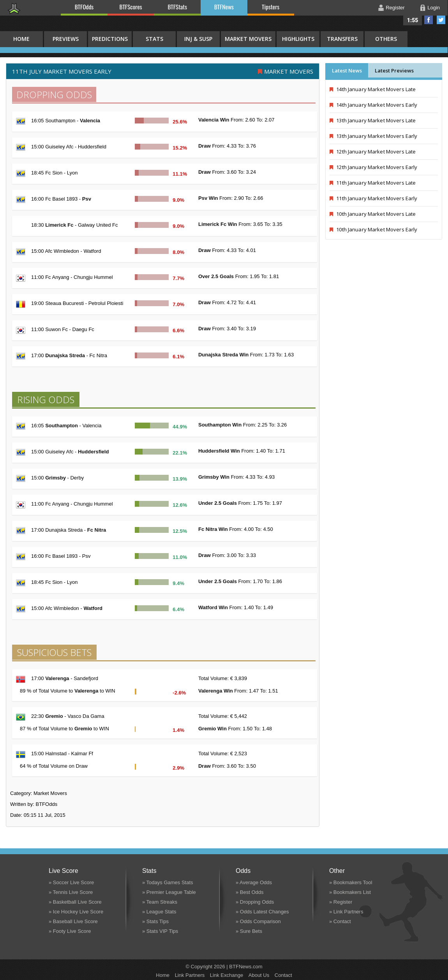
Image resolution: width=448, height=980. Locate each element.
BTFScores (131, 7)
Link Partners (190, 975)
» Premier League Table (169, 892)
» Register (341, 902)
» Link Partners (346, 912)
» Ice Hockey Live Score (76, 912)
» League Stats (159, 912)
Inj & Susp (198, 39)
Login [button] (434, 8)
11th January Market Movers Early (373, 198)
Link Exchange (227, 975)
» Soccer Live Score (71, 882)
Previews (66, 39)
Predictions (110, 39)
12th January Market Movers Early (373, 167)
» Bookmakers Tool (351, 882)
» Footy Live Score (70, 931)
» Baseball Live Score (73, 921)
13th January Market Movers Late (373, 120)
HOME (21, 39)
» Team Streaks (160, 902)
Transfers (342, 39)
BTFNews (224, 7)
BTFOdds (84, 7)
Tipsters (271, 7)
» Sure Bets (249, 931)
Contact (283, 975)
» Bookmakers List (350, 892)
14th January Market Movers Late (373, 89)
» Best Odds (250, 892)
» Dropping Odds (255, 902)
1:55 (413, 20)
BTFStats (178, 7)
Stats (154, 39)
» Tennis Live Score (71, 892)
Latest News (347, 71)
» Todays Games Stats (168, 882)
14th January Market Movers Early (373, 105)
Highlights (298, 39)
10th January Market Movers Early (373, 229)
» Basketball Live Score (75, 902)
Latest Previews (394, 71)
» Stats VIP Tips (160, 931)
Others (386, 39)
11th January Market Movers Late (373, 183)
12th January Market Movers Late (373, 152)
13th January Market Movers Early (373, 136)
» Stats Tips (155, 921)
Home (163, 975)
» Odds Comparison (258, 921)
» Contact (340, 921)
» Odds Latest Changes (262, 912)
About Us (259, 975)
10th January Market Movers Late (373, 214)
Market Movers (248, 39)
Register (395, 8)
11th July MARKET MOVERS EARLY (62, 71)
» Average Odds (254, 882)
